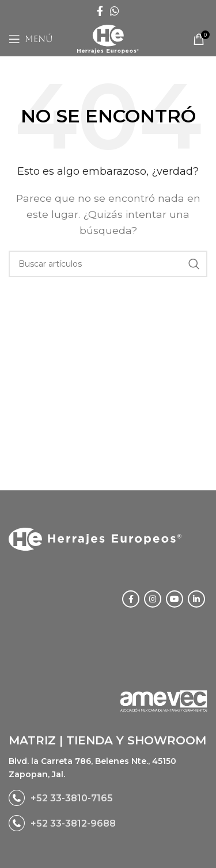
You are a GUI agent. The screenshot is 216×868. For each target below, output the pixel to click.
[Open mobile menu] (31, 39)
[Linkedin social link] (196, 599)
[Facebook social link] (100, 11)
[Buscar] (108, 264)
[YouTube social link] (175, 599)
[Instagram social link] (153, 599)
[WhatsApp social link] (115, 11)
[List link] (108, 798)
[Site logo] (108, 38)
